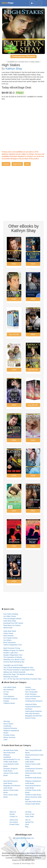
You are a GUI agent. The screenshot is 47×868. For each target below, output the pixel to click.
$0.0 (13, 93)
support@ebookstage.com (25, 838)
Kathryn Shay (14, 69)
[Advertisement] (23, 125)
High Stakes (11, 65)
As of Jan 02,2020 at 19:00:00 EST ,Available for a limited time (22, 98)
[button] (6, 164)
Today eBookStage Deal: (17, 88)
